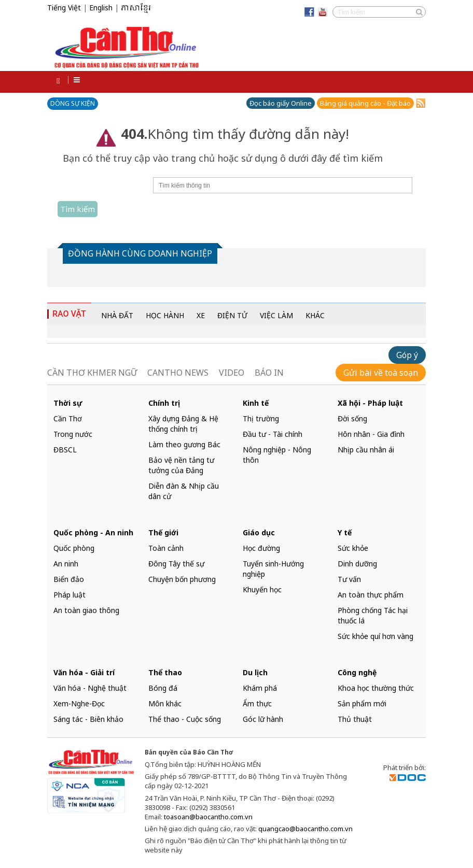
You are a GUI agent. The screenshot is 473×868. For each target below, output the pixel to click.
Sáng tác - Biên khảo (88, 719)
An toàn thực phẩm (371, 595)
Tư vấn (349, 579)
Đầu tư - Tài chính (273, 434)
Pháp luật (69, 595)
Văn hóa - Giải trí (84, 672)
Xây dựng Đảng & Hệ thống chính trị (183, 424)
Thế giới (163, 532)
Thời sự (68, 403)
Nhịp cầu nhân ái (366, 450)
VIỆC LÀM (276, 315)
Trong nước (73, 434)
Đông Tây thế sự (176, 564)
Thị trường (261, 418)
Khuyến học (262, 589)
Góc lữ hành (263, 719)
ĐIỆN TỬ (232, 315)
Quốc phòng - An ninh (93, 532)
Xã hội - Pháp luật (370, 403)
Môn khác (165, 703)
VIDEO (232, 373)
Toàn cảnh (166, 548)
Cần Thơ (68, 418)
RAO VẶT (69, 314)
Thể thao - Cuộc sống (185, 719)
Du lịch (255, 672)
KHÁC (315, 315)
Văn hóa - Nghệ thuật (90, 688)
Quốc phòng (74, 548)
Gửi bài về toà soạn (381, 373)
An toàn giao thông (86, 610)
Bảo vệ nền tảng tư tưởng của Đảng (181, 465)
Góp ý (407, 355)
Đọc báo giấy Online (281, 103)
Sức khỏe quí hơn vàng (375, 636)
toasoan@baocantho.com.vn (208, 817)
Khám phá (260, 688)
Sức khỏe (353, 548)
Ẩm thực (257, 703)
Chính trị (164, 403)
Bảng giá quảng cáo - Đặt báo (365, 103)
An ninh (66, 564)
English (101, 8)
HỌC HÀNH (165, 315)
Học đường (261, 548)
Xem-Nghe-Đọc (79, 703)
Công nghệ (357, 672)
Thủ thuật (355, 719)
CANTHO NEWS (178, 373)
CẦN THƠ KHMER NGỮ (92, 373)
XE (201, 315)
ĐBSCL (65, 450)
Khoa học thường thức (376, 688)
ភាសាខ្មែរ (136, 8)
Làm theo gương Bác (184, 444)
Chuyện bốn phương (182, 579)
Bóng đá (163, 688)
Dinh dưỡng (357, 564)
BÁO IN (269, 373)
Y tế (345, 532)
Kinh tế (256, 403)
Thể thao (165, 672)
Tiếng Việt (64, 8)
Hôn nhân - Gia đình (371, 434)
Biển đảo (69, 579)
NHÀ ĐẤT (117, 315)
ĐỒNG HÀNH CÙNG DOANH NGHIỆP (140, 253)
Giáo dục (259, 532)
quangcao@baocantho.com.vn (305, 829)
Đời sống (352, 418)
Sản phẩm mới (362, 703)
